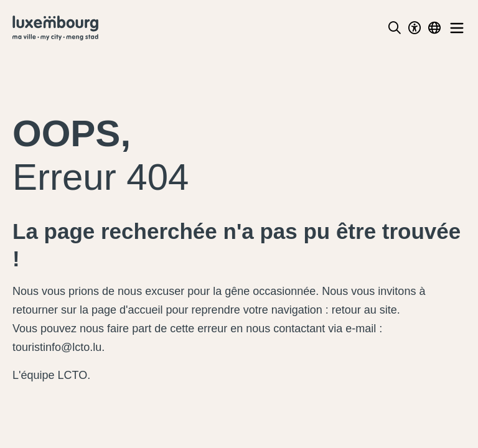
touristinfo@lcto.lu (57, 347)
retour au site (364, 310)
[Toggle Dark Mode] (415, 28)
